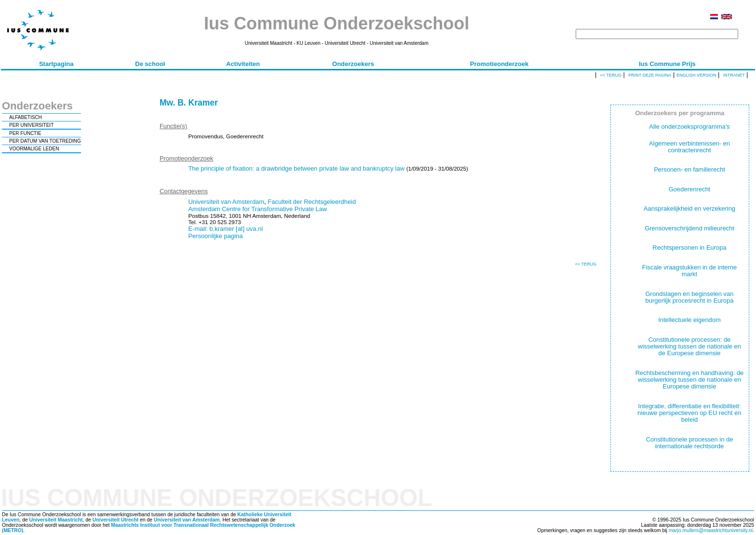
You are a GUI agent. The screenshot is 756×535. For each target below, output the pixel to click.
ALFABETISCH (26, 117)
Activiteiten (243, 64)
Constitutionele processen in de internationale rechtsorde (690, 443)
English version (696, 75)
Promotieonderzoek (499, 64)
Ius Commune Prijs (667, 64)
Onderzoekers (353, 64)
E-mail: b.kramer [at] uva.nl (225, 229)
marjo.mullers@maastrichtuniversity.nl (711, 530)
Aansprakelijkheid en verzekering (689, 208)
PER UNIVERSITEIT (31, 125)
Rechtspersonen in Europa (689, 247)
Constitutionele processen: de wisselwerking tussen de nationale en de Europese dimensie (689, 347)
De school (150, 64)
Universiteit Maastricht (56, 520)
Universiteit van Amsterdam (226, 202)
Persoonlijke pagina (215, 236)
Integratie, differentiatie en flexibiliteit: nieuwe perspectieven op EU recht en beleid (689, 413)
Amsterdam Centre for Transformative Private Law (257, 209)
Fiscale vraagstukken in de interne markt (690, 271)
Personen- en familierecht (689, 169)
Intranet (734, 75)
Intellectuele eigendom (689, 320)
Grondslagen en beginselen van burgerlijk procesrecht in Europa (690, 297)
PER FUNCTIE (25, 133)
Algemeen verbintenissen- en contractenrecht (689, 147)
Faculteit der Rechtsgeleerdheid (312, 202)
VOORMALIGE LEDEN (34, 149)
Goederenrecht (689, 189)
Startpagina (56, 64)
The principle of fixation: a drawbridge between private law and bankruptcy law (296, 168)
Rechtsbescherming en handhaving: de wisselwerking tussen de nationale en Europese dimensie (690, 380)
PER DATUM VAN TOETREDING (45, 141)
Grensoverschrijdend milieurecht (689, 228)
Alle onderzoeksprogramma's (689, 127)
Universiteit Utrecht (116, 520)
